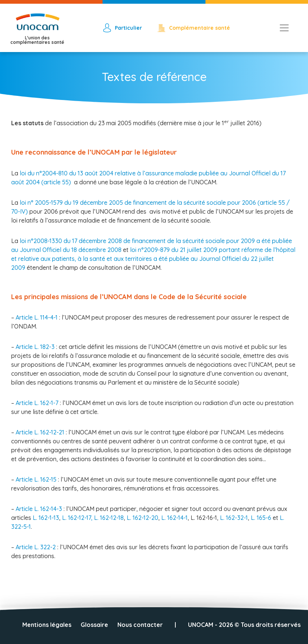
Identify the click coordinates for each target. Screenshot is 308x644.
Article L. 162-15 (37, 479)
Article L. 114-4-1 (37, 317)
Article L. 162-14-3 (40, 509)
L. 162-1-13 (46, 518)
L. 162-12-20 (142, 518)
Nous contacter (140, 625)
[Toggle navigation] (284, 28)
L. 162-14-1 (174, 518)
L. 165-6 (262, 518)
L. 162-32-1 (234, 518)
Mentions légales (47, 625)
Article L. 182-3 (36, 347)
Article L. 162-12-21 (41, 432)
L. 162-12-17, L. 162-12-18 (93, 518)
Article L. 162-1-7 (38, 403)
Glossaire (94, 625)
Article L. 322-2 (36, 547)
